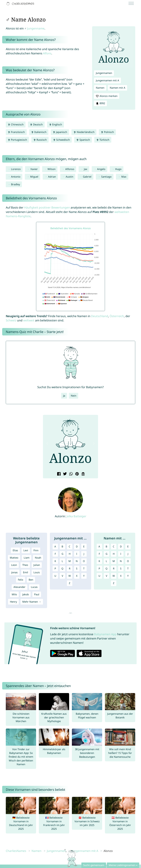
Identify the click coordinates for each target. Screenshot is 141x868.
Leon (14, 565)
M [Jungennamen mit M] (70, 561)
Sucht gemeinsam (94, 865)
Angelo (101, 169)
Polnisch (107, 132)
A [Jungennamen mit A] (55, 546)
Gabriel (87, 177)
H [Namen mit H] (114, 554)
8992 (100, 103)
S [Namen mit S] (121, 568)
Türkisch (103, 140)
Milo (14, 594)
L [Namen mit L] (106, 561)
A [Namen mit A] (99, 546)
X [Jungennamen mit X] (77, 576)
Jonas (14, 572)
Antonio (16, 177)
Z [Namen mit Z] (114, 583)
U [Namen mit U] (99, 576)
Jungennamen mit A (107, 80)
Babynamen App (105, 634)
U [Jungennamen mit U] (55, 576)
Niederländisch (84, 132)
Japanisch (60, 132)
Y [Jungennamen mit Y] (84, 576)
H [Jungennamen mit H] (70, 554)
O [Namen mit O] (128, 561)
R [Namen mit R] (114, 568)
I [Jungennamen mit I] (77, 554)
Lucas (34, 587)
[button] (47, 443)
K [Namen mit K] (99, 561)
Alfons (47, 53)
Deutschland (100, 316)
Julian (37, 565)
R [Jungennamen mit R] (70, 568)
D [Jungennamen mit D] (77, 546)
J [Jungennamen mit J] (84, 554)
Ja (64, 396)
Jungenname (36, 28)
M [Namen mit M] (114, 561)
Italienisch (39, 132)
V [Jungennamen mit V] (62, 576)
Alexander (19, 587)
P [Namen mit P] (99, 568)
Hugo (118, 169)
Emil (26, 572)
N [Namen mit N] (121, 561)
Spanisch (83, 140)
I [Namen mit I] (121, 554)
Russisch (40, 140)
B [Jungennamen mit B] (62, 546)
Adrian (52, 177)
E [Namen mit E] (128, 546)
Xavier (34, 169)
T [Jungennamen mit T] (84, 568)
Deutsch (36, 124)
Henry (13, 602)
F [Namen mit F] (99, 554)
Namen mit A (118, 88)
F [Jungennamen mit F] (55, 554)
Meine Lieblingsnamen (122, 865)
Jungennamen (104, 73)
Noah (38, 558)
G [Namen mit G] (107, 554)
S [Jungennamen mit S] (77, 568)
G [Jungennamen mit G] (62, 554)
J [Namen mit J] (128, 554)
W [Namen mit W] (114, 576)
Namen (100, 88)
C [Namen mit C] (114, 546)
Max (124, 177)
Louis (37, 572)
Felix (21, 580)
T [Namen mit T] (128, 568)
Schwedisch (61, 140)
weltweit (29, 320)
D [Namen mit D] (121, 546)
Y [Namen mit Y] (128, 576)
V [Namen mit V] (107, 576)
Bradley (15, 184)
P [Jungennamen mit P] (55, 568)
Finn (36, 550)
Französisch (16, 132)
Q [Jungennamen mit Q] (62, 568)
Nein (74, 396)
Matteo (14, 558)
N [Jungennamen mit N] (77, 561)
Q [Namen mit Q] (106, 568)
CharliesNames (16, 851)
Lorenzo (16, 169)
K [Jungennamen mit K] (55, 561)
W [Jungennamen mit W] (70, 576)
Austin (69, 177)
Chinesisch (16, 124)
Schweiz (11, 320)
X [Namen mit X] (121, 576)
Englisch (55, 124)
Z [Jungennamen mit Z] (70, 583)
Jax (86, 169)
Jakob (26, 594)
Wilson (51, 169)
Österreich (117, 316)
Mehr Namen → (32, 602)
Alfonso (70, 169)
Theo (25, 565)
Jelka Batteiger (76, 516)
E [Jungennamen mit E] (84, 546)
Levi (26, 550)
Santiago (106, 177)
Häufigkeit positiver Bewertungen (47, 207)
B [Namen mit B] (106, 546)
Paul (37, 594)
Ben (31, 580)
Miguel (34, 177)
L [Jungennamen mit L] (62, 561)
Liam (27, 558)
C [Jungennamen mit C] (70, 546)
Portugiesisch (17, 140)
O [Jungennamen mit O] (84, 561)
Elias (15, 550)
